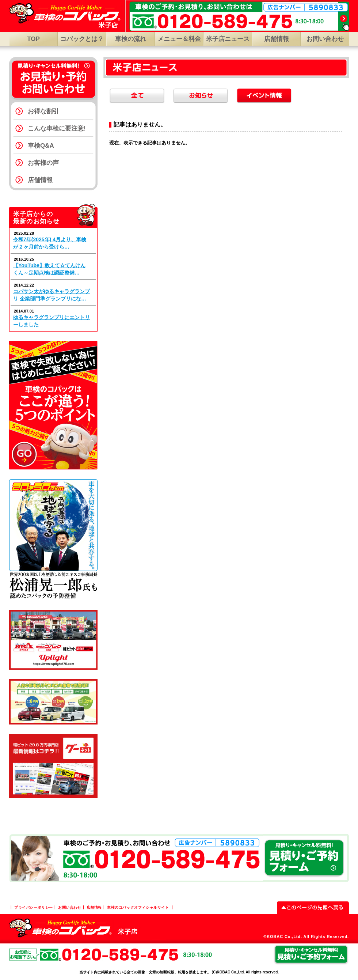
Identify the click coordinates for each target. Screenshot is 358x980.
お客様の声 (43, 163)
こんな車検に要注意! (57, 128)
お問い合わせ (325, 39)
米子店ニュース (228, 39)
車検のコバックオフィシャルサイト (138, 907)
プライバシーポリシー (34, 907)
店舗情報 (277, 39)
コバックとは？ (82, 39)
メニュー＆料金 (179, 39)
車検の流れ (131, 39)
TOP (33, 39)
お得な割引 (43, 111)
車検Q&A (41, 146)
